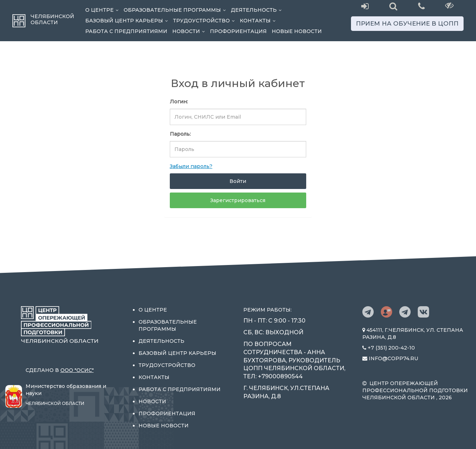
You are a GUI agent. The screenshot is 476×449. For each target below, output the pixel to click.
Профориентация (238, 31)
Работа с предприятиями (126, 31)
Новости (190, 31)
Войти (238, 181)
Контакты (259, 21)
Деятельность (258, 10)
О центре (103, 10)
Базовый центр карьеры (128, 21)
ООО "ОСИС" (77, 370)
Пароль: (180, 134)
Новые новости (297, 31)
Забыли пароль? (191, 166)
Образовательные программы (176, 10)
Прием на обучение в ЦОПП (407, 23)
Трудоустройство (205, 21)
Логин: (179, 102)
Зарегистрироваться (238, 200)
